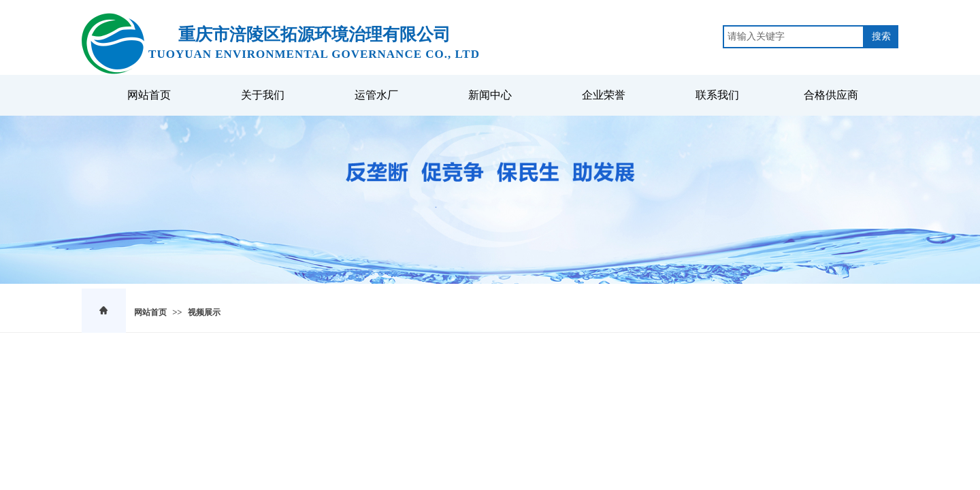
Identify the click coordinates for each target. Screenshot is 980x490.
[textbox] (794, 37)
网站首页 (150, 312)
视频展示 (204, 312)
